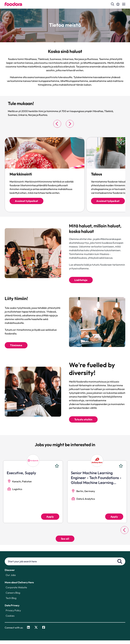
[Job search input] (65, 565)
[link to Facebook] (44, 631)
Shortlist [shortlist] (57, 469)
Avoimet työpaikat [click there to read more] (26, 201)
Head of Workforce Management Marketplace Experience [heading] (29, 481)
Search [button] (120, 565)
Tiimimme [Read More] (16, 348)
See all (65, 542)
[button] (113, 4)
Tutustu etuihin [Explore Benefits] (83, 423)
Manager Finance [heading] (86, 476)
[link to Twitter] (36, 631)
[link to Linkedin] (28, 631)
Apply (50, 520)
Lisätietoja (81, 281)
